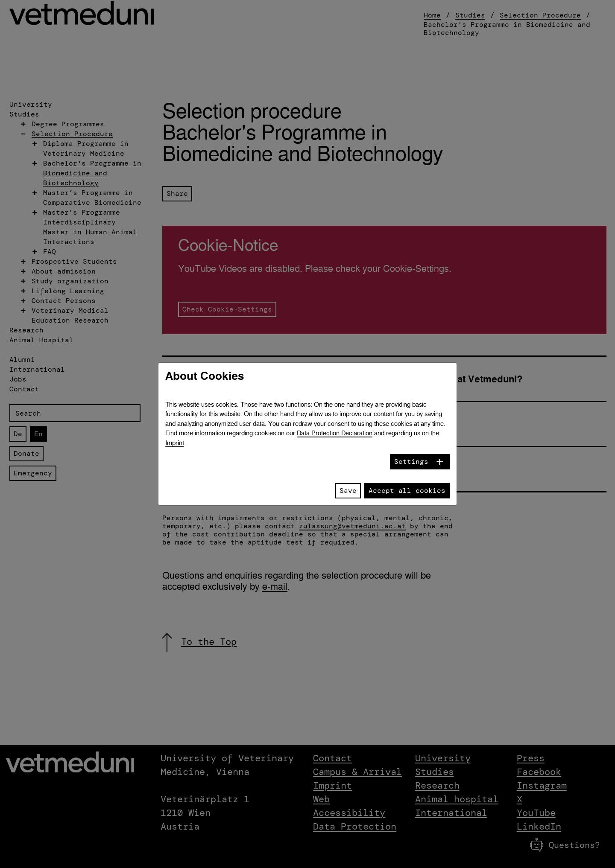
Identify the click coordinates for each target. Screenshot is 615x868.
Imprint (175, 443)
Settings (411, 462)
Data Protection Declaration (335, 433)
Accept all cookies (407, 491)
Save (348, 491)
